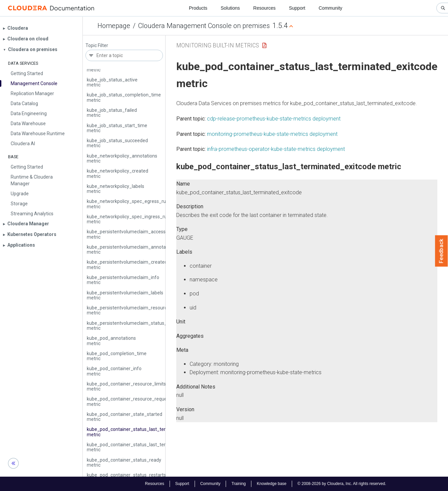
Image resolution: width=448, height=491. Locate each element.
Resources (265, 8)
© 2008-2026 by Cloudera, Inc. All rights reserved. (342, 484)
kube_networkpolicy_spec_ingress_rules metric (130, 219)
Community (331, 8)
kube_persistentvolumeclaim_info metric (123, 280)
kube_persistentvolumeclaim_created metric (127, 265)
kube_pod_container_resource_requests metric (130, 401)
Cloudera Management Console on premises (204, 26)
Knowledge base (272, 484)
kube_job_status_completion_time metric (124, 97)
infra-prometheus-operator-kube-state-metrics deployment (276, 149)
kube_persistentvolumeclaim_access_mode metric (134, 234)
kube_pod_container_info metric (114, 371)
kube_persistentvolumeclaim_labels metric (125, 295)
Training (239, 484)
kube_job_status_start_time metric (117, 128)
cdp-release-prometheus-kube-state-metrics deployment (274, 119)
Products (198, 8)
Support (297, 8)
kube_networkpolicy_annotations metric (122, 158)
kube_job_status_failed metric (112, 113)
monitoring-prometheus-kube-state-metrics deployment (272, 134)
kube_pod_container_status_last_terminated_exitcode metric (145, 432)
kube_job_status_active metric (112, 82)
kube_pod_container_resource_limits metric (126, 386)
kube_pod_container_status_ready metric (124, 462)
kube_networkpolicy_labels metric (116, 189)
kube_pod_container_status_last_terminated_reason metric (144, 447)
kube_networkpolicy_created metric (118, 173)
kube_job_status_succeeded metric (117, 143)
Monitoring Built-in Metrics (218, 45)
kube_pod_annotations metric (111, 341)
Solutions (230, 8)
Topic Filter (97, 46)
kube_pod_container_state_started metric (125, 417)
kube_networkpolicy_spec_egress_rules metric (129, 204)
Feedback (441, 251)
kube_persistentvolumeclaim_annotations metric (132, 250)
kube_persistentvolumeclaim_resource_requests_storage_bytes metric (156, 310)
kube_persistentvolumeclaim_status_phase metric (133, 326)
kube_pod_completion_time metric (117, 356)
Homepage (114, 26)
